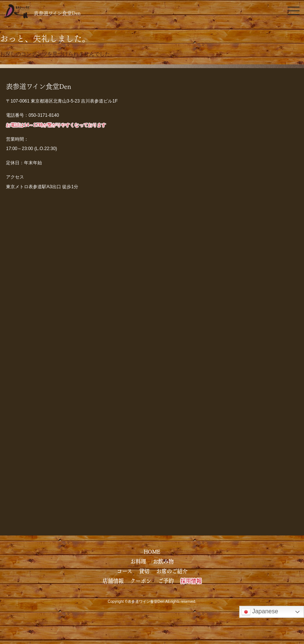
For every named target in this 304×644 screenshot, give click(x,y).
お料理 (138, 561)
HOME (152, 551)
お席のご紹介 (172, 571)
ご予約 (166, 580)
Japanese (260, 612)
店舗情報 (113, 580)
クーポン (141, 580)
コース (124, 571)
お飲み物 (163, 561)
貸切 (144, 571)
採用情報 (191, 580)
